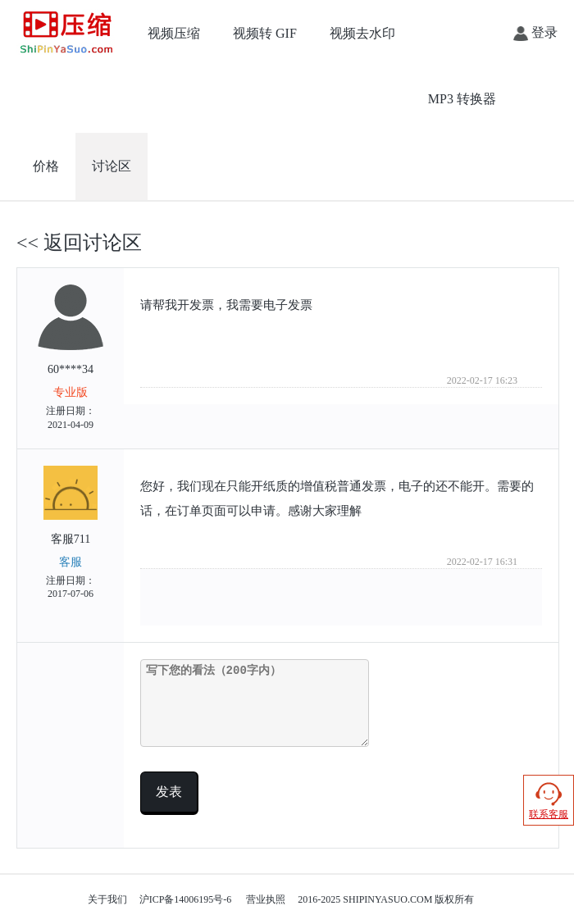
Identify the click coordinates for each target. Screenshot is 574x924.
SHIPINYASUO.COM (387, 899)
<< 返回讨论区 (79, 243)
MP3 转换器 (462, 99)
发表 (169, 792)
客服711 (71, 534)
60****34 (71, 358)
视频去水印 (362, 33)
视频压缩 (174, 33)
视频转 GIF (265, 33)
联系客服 (549, 800)
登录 (535, 33)
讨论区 (112, 166)
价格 (46, 166)
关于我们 (107, 899)
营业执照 (266, 899)
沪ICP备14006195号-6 (186, 899)
